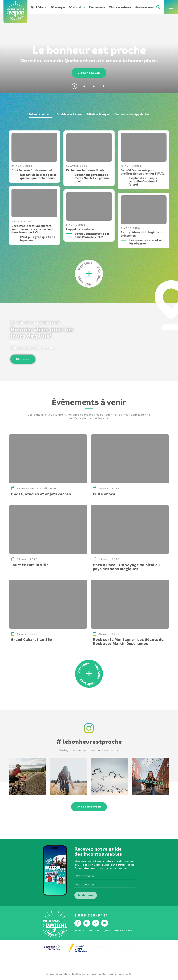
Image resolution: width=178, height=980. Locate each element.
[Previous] (5, 54)
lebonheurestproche (89, 742)
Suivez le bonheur (40, 114)
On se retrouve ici (89, 807)
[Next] (173, 54)
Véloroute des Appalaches (132, 114)
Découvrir (23, 359)
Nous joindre (123, 930)
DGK (111, 974)
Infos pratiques (99, 930)
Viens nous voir (89, 73)
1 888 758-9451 (91, 915)
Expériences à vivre (69, 114)
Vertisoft (125, 974)
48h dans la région (99, 114)
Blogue (79, 930)
